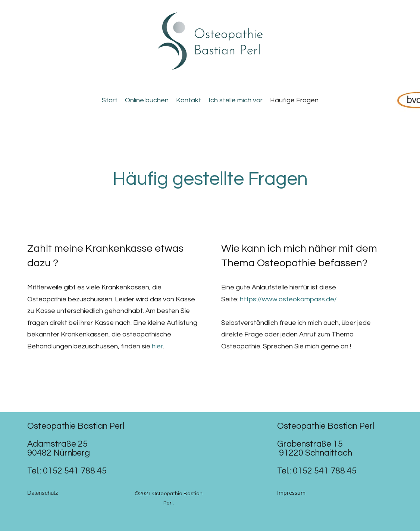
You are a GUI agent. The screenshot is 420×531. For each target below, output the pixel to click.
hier (157, 346)
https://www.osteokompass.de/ (288, 299)
